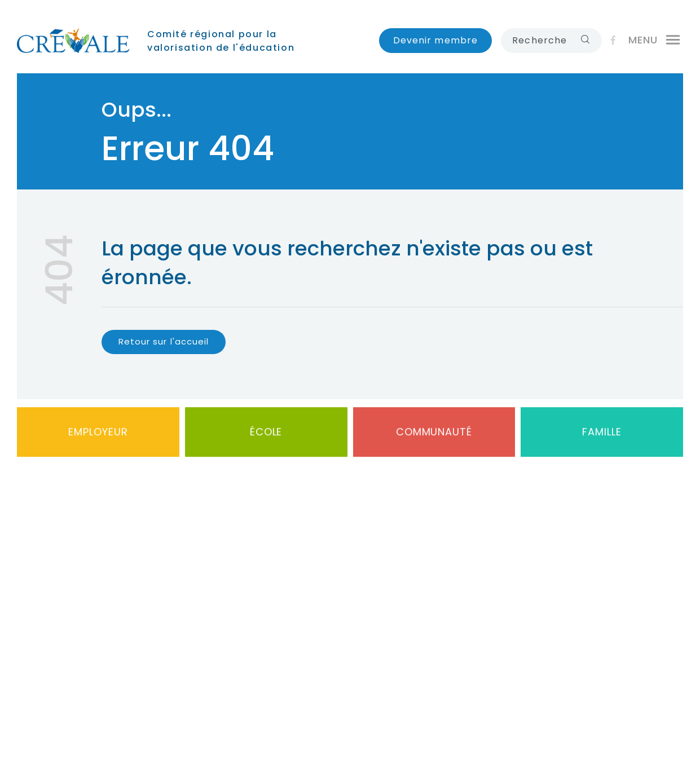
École (266, 434)
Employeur (98, 434)
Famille (602, 434)
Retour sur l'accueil (164, 341)
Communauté (434, 434)
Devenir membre (436, 40)
